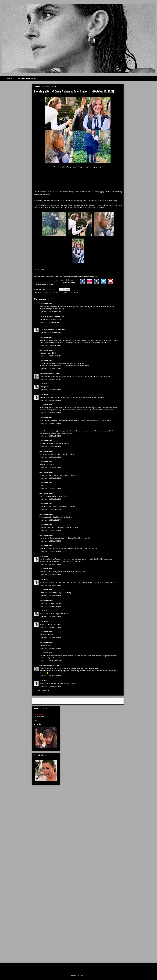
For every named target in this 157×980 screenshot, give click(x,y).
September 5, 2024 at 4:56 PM (50, 541)
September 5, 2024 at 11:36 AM (50, 520)
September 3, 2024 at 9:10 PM (50, 489)
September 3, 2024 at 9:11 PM (50, 499)
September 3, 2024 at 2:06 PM (50, 457)
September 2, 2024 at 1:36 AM (50, 345)
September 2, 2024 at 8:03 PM (50, 446)
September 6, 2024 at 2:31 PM (50, 676)
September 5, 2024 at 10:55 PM (50, 661)
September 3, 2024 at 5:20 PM (50, 468)
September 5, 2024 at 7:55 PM (50, 596)
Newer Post (39, 701)
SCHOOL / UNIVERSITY (70, 293)
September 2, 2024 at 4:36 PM (50, 400)
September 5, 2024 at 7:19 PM (50, 575)
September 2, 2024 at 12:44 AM (50, 322)
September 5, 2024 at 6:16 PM (50, 564)
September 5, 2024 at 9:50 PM (50, 638)
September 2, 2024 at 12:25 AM (50, 312)
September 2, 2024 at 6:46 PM (50, 436)
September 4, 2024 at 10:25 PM (50, 510)
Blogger (83, 975)
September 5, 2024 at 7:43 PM (50, 585)
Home (9, 78)
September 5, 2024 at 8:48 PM (50, 606)
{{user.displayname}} (47, 373)
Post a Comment (43, 691)
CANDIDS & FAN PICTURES (50, 293)
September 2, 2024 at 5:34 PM (50, 423)
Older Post (117, 701)
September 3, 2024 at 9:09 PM (50, 478)
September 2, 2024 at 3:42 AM (50, 369)
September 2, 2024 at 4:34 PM (50, 390)
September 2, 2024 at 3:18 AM (50, 356)
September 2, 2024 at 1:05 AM (50, 333)
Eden (41, 327)
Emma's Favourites (27, 78)
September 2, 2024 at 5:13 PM (50, 413)
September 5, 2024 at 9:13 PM (50, 617)
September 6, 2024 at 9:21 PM (50, 686)
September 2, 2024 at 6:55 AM (50, 379)
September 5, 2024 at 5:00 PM (50, 551)
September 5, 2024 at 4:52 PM (50, 531)
